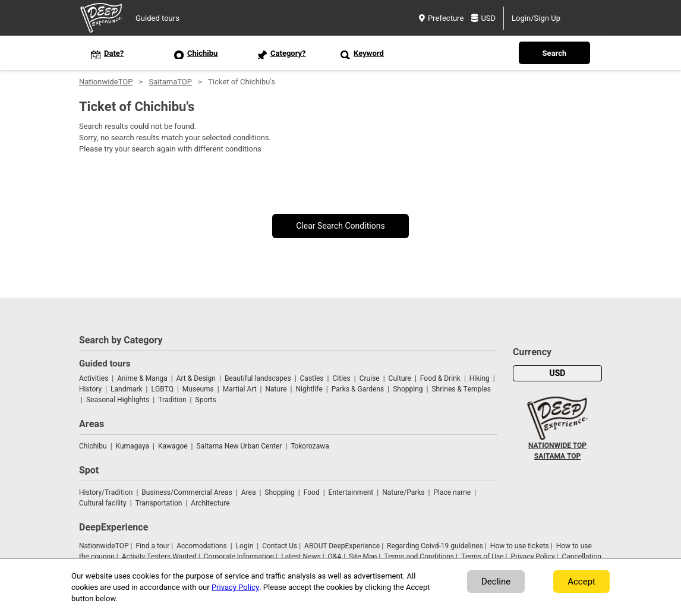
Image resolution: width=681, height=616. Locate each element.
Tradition (172, 400)
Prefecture (441, 18)
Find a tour (152, 546)
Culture (400, 378)
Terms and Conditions (419, 557)
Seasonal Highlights (118, 400)
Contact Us (280, 546)
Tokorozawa (310, 446)
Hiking (480, 378)
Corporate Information (239, 557)
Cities (341, 378)
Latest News (301, 557)
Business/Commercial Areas (187, 492)
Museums (198, 389)
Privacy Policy (532, 557)
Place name (453, 492)
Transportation (159, 503)
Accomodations (202, 546)
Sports (206, 400)
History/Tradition (106, 492)
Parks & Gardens (358, 389)
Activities (94, 378)
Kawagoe (173, 446)
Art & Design (196, 378)
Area (249, 492)
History (90, 389)
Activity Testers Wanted (159, 557)
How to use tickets (520, 546)
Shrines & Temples (461, 389)
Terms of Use (483, 557)
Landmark (127, 389)
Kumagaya (133, 446)
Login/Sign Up (536, 18)
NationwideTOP (106, 82)
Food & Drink (440, 378)
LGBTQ (163, 389)
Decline (496, 582)
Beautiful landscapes (258, 378)
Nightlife (309, 389)
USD (483, 18)
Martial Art (240, 389)
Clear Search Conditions (340, 226)
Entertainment (351, 492)
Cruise (370, 378)
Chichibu (93, 446)
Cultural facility (103, 503)
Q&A (335, 557)
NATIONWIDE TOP (557, 446)
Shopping (408, 389)
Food (312, 492)
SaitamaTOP (170, 82)
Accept (581, 582)
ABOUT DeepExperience (342, 546)
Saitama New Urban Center (239, 446)
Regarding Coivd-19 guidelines (435, 546)
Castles (312, 378)
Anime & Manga (142, 378)
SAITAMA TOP (557, 456)
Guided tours (157, 18)
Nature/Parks (403, 492)
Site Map (363, 557)
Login (245, 546)
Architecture (210, 503)
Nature (276, 389)
